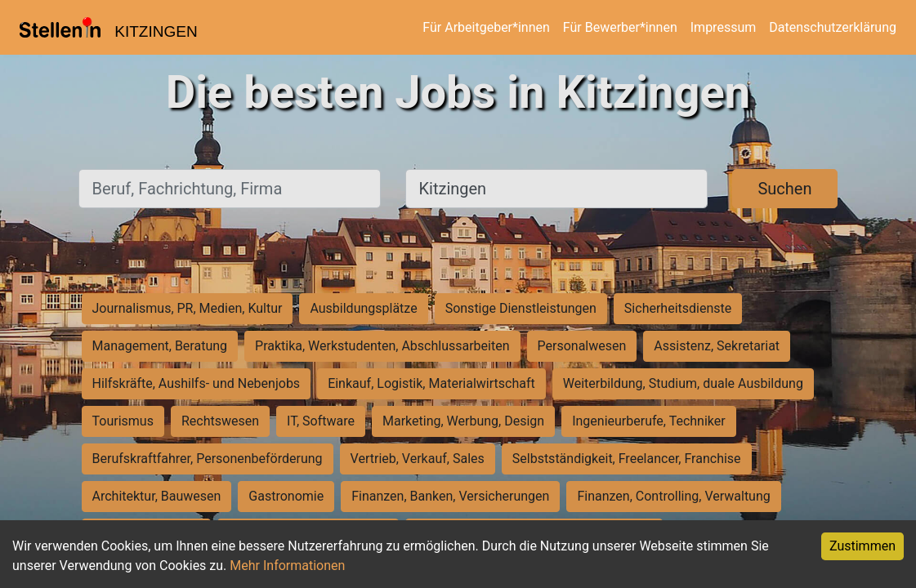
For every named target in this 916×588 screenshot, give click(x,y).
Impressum (724, 27)
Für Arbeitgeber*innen (486, 27)
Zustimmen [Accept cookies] (862, 546)
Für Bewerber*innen (620, 27)
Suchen (784, 189)
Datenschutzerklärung (833, 27)
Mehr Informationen (287, 566)
